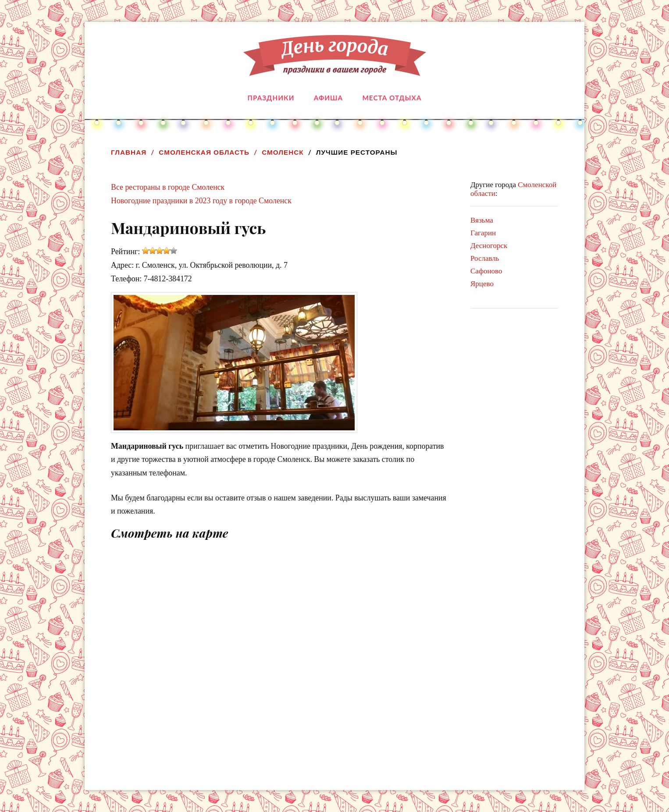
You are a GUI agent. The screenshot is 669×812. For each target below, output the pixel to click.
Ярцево (482, 284)
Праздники (271, 98)
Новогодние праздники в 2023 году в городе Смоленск (201, 201)
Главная (129, 152)
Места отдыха (392, 98)
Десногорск (489, 246)
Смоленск (283, 152)
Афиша (328, 98)
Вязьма (482, 220)
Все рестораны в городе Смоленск (168, 187)
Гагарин (483, 233)
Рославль (485, 258)
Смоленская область (204, 152)
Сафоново (486, 271)
